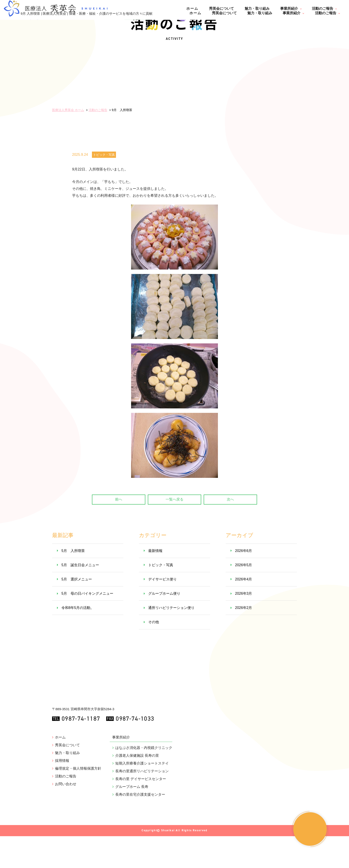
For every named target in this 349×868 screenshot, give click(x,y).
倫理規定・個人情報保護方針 (78, 821)
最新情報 (155, 583)
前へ (119, 531)
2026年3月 (244, 626)
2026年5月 (244, 597)
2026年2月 (244, 640)
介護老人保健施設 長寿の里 (137, 808)
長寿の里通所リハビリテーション (142, 824)
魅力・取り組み (260, 13)
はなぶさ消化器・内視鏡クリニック (144, 800)
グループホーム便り (164, 626)
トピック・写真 (104, 187)
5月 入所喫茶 (73, 583)
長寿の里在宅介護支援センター (140, 847)
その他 (154, 654)
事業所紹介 (292, 13)
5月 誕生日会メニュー (80, 597)
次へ (230, 531)
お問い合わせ (66, 837)
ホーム (195, 13)
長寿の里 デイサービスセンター (141, 831)
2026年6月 (244, 583)
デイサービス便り (162, 611)
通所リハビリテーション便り (171, 640)
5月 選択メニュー (77, 611)
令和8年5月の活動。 (78, 640)
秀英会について (224, 13)
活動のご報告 (326, 13)
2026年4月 (244, 611)
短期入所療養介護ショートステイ (142, 816)
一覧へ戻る (174, 531)
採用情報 (62, 813)
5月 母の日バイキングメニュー (87, 626)
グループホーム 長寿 (132, 839)
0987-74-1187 (77, 771)
